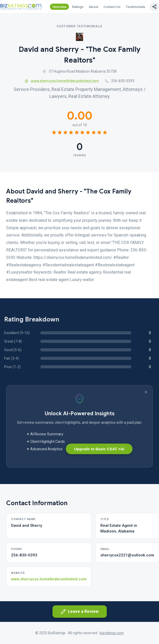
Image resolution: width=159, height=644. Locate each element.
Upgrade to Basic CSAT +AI (99, 449)
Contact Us (112, 7)
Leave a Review (80, 612)
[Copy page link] (154, 7)
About (93, 7)
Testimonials (135, 7)
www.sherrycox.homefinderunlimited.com (62, 81)
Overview (60, 7)
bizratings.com (112, 633)
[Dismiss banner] (146, 392)
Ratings (78, 7)
